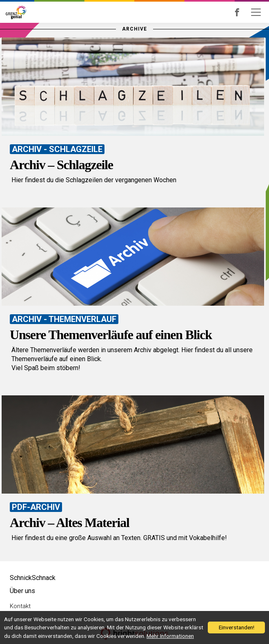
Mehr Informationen (170, 636)
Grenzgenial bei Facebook (248, 12)
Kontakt (20, 606)
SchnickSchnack (33, 578)
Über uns (22, 591)
